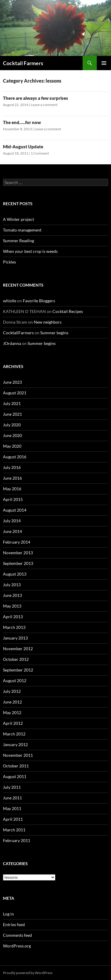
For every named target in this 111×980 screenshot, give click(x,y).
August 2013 (15, 574)
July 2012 (12, 691)
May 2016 (12, 489)
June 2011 (12, 798)
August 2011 (15, 776)
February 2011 (17, 840)
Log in (8, 914)
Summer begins (54, 333)
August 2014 (15, 510)
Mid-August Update (23, 147)
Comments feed (17, 935)
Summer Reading (18, 241)
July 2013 (12, 585)
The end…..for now (22, 122)
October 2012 (16, 659)
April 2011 (13, 819)
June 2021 (12, 414)
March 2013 (14, 627)
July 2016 (12, 467)
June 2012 (12, 702)
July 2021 (12, 403)
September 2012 (18, 670)
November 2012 (18, 649)
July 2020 (12, 425)
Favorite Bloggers (39, 301)
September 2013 (18, 563)
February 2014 (17, 542)
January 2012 (15, 744)
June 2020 (12, 435)
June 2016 (12, 478)
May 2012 (12, 712)
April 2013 (13, 617)
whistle (10, 301)
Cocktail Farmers (23, 63)
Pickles (9, 262)
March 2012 (14, 734)
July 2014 (12, 521)
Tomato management (22, 230)
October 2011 (16, 766)
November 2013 (18, 553)
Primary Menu (104, 63)
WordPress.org (17, 946)
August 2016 (15, 457)
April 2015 (13, 499)
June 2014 (12, 531)
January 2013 (15, 638)
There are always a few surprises (36, 98)
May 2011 (12, 808)
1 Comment (40, 153)
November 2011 (18, 755)
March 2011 (14, 830)
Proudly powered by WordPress (28, 973)
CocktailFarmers (18, 333)
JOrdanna (12, 343)
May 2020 (12, 446)
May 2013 (12, 606)
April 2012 (13, 723)
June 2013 (12, 595)
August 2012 (15, 681)
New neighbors (48, 322)
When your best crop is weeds (30, 251)
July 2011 (12, 787)
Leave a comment (44, 105)
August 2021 (15, 393)
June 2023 (12, 382)
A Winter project (18, 219)
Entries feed (14, 924)
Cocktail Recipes (68, 311)
